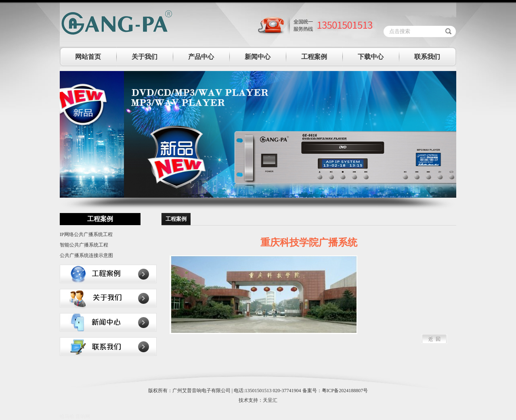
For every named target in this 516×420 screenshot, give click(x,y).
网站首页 (88, 57)
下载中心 (371, 57)
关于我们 (145, 57)
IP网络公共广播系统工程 (86, 234)
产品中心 (201, 57)
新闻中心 (258, 57)
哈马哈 (67, 416)
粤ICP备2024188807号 (345, 391)
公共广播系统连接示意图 (86, 255)
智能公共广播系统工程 (84, 245)
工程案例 (314, 57)
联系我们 (427, 57)
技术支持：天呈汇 (258, 400)
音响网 (83, 416)
